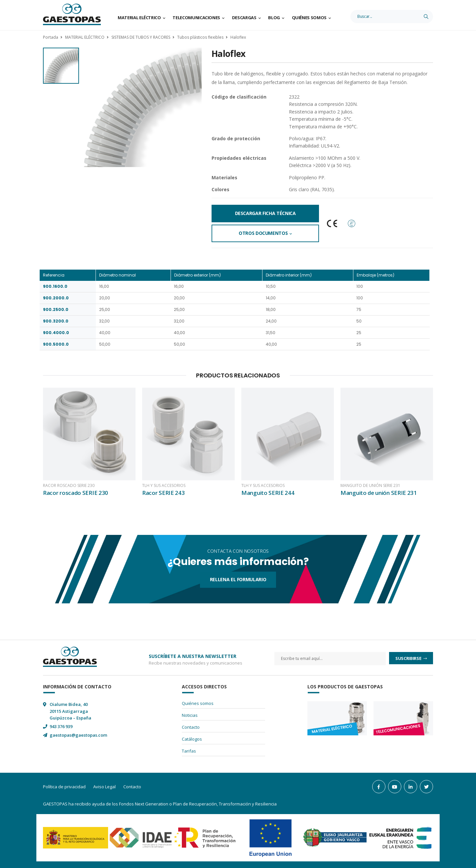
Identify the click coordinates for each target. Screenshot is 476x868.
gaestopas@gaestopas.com (78, 735)
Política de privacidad (64, 787)
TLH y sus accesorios (164, 486)
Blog (274, 18)
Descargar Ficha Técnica (265, 213)
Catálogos (192, 739)
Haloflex (238, 37)
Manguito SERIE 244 (268, 493)
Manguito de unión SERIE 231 (370, 486)
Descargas (244, 18)
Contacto (191, 727)
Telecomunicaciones (196, 18)
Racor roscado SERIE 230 (69, 486)
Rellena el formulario (238, 579)
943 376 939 (61, 726)
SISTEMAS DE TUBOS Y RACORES (141, 37)
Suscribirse (409, 658)
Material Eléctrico (139, 18)
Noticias (190, 715)
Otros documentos (263, 233)
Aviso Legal (104, 787)
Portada (51, 37)
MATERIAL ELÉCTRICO (85, 37)
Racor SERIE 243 (163, 493)
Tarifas (189, 751)
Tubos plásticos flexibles (200, 37)
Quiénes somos (309, 18)
